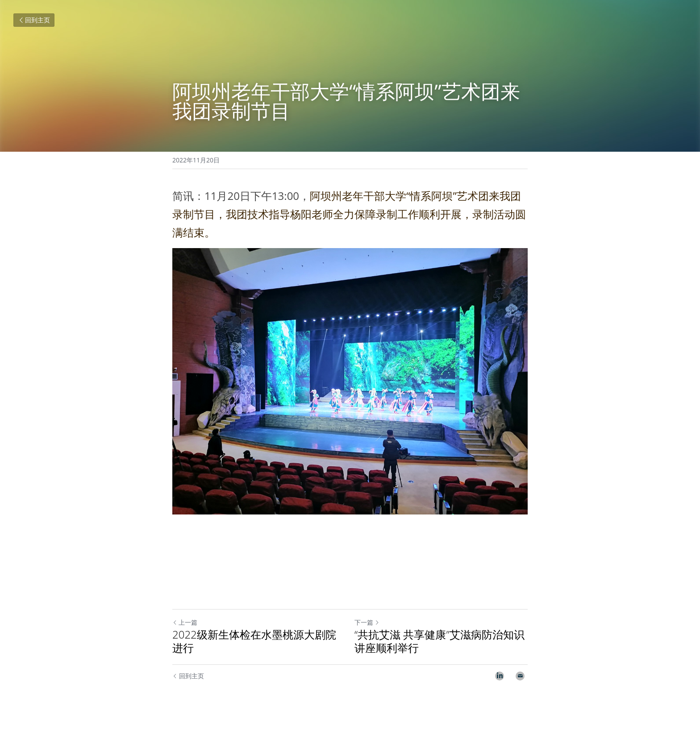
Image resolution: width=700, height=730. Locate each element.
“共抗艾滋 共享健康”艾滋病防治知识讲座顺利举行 (440, 641)
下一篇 (367, 622)
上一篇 (185, 622)
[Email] (520, 676)
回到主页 (34, 20)
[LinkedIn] (500, 676)
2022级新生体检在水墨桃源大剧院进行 (254, 641)
